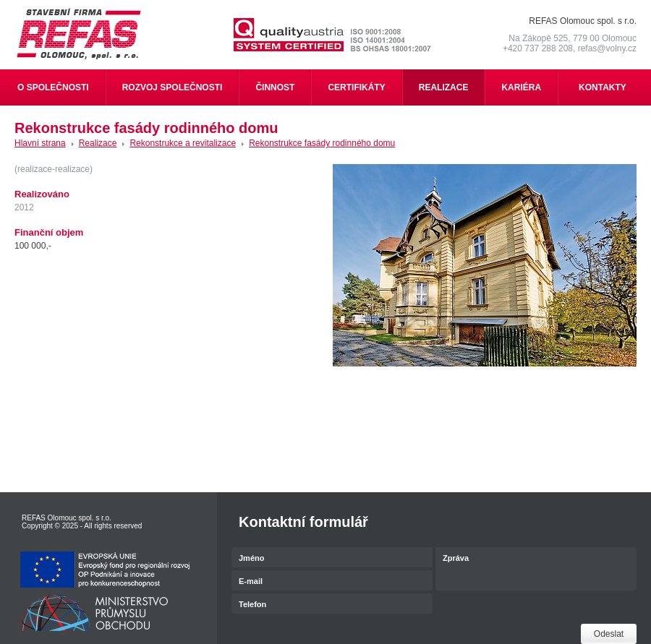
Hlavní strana (40, 143)
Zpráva (536, 570)
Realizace (98, 143)
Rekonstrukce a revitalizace (183, 143)
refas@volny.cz (607, 48)
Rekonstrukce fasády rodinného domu (322, 143)
